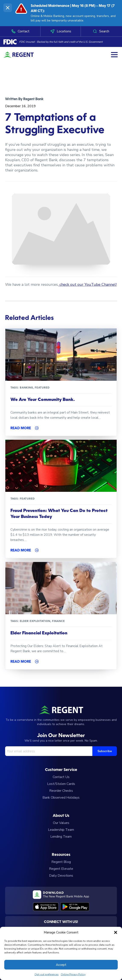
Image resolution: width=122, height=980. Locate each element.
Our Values (61, 823)
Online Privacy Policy (73, 974)
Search (101, 31)
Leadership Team (61, 830)
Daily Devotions (61, 876)
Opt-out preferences (47, 974)
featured (42, 388)
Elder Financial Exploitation (39, 633)
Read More (21, 428)
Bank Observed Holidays (61, 798)
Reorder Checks (61, 791)
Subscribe (105, 751)
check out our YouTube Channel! (88, 285)
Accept (61, 965)
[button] (116, 932)
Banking (26, 388)
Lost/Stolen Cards (61, 784)
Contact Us (61, 777)
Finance (58, 621)
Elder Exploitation (35, 621)
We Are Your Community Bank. (43, 400)
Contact (20, 31)
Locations (61, 31)
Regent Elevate (61, 869)
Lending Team (61, 837)
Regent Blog (61, 862)
